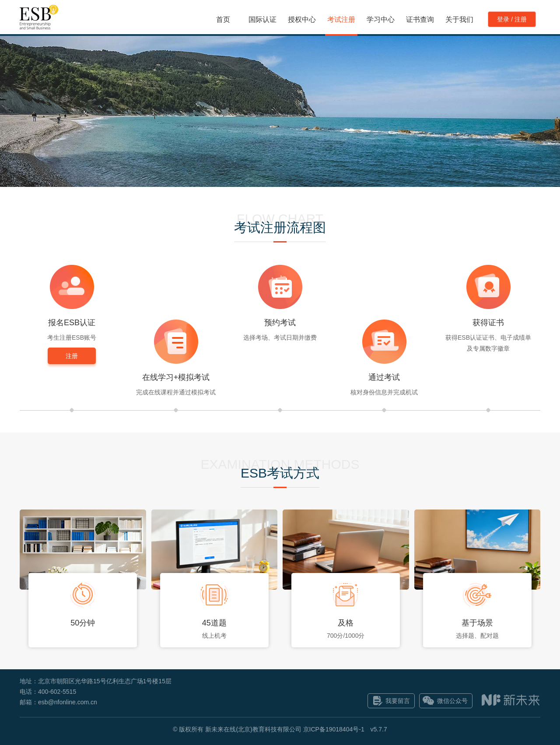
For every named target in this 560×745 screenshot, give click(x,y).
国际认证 (262, 19)
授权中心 (302, 19)
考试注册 (341, 19)
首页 (223, 19)
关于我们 (459, 19)
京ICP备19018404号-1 (334, 729)
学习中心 (381, 19)
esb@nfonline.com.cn (68, 702)
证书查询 (420, 19)
